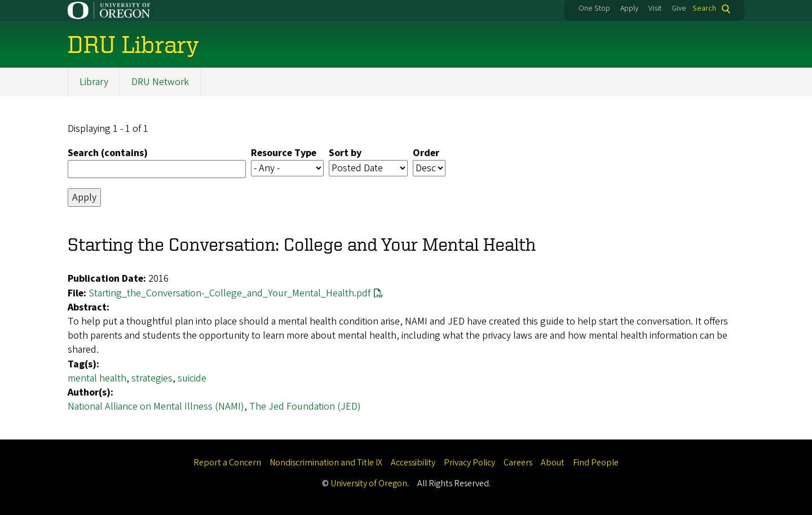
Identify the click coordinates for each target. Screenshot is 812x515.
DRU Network (160, 82)
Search (704, 9)
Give (679, 8)
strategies (152, 378)
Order (426, 153)
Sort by (345, 153)
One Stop (594, 8)
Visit (655, 8)
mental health (97, 378)
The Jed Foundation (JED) (305, 407)
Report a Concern (227, 463)
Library (94, 82)
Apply (629, 8)
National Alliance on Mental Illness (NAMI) (156, 407)
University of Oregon (369, 483)
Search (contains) (108, 153)
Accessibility (413, 463)
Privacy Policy (469, 463)
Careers (518, 463)
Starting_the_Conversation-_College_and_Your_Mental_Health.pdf (230, 293)
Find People (596, 463)
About (553, 463)
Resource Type (284, 153)
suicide (192, 378)
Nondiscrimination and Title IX (326, 463)
